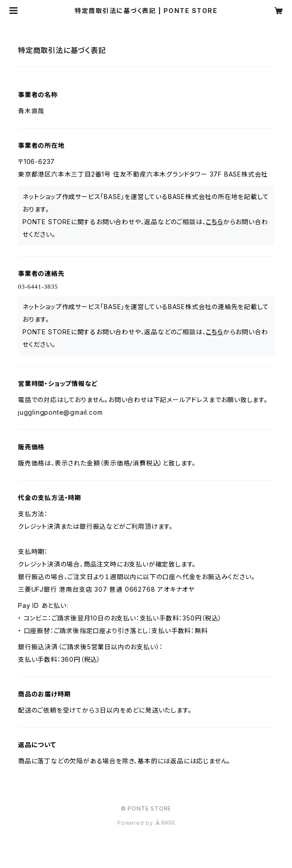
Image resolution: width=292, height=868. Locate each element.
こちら (214, 222)
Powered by (146, 823)
